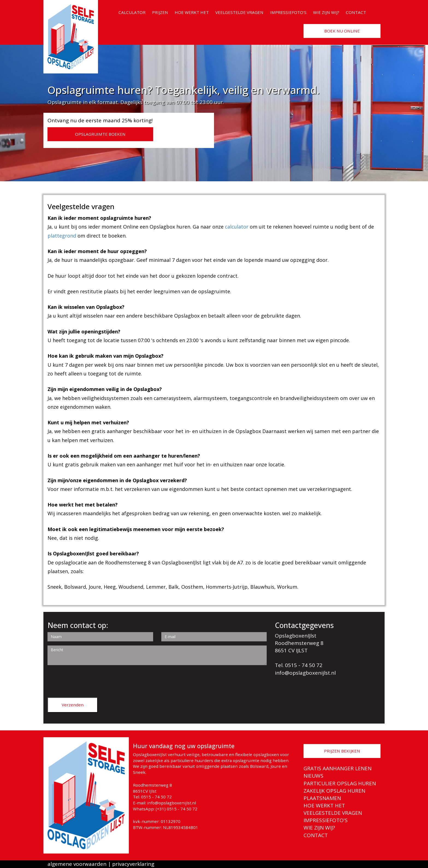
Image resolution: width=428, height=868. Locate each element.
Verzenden (73, 705)
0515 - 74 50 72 (156, 797)
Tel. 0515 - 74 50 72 (299, 665)
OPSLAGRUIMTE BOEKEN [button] (100, 134)
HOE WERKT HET (192, 12)
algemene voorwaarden (77, 864)
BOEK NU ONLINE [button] (342, 31)
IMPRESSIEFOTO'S (288, 12)
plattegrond (62, 236)
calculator (237, 227)
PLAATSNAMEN (322, 798)
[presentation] (89, 680)
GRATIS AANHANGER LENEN (338, 768)
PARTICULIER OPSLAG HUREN (340, 783)
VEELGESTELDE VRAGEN (239, 12)
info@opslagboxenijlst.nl (305, 673)
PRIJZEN (160, 12)
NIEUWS (313, 776)
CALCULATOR (132, 12)
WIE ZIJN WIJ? (326, 12)
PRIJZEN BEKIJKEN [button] (342, 751)
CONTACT (356, 12)
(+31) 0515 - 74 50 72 (176, 809)
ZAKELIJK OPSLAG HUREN (334, 791)
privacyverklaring (133, 864)
